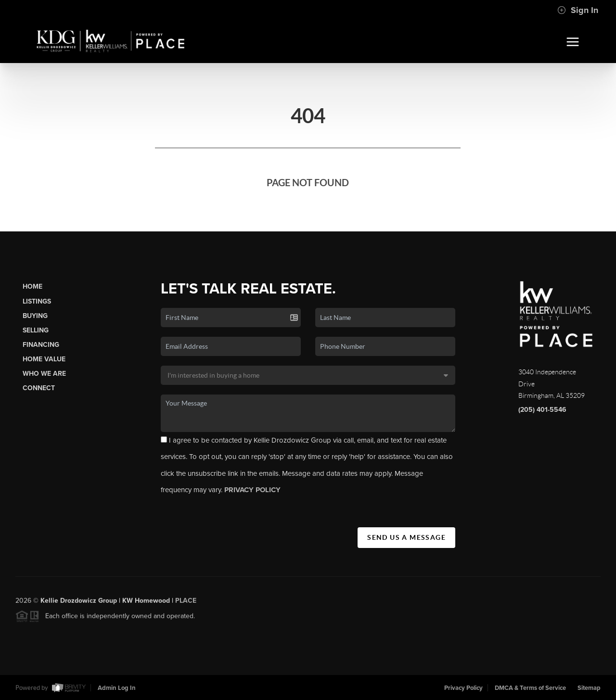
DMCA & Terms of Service (530, 688)
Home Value (44, 359)
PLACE (186, 603)
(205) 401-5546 (542, 410)
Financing (41, 345)
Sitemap (589, 688)
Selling (36, 330)
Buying (35, 316)
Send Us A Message (406, 537)
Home (32, 286)
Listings (37, 301)
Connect (39, 388)
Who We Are (44, 374)
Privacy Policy (463, 688)
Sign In (578, 10)
